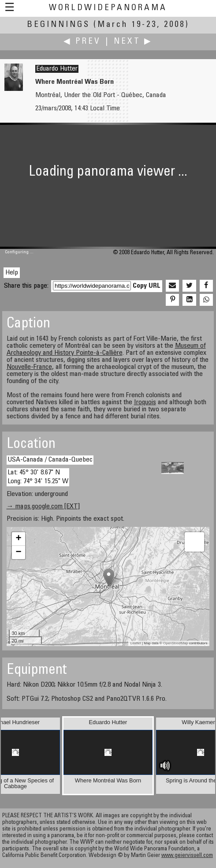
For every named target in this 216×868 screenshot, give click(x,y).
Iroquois (145, 402)
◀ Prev (82, 42)
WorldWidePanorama (108, 8)
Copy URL (147, 286)
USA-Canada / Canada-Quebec (50, 460)
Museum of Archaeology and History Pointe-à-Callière (106, 349)
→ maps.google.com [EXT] (43, 507)
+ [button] (18, 539)
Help (12, 273)
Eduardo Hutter (57, 69)
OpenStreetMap (175, 643)
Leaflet (136, 643)
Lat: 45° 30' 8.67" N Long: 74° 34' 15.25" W (38, 477)
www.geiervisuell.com (187, 856)
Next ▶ (133, 42)
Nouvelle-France (29, 367)
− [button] (18, 552)
